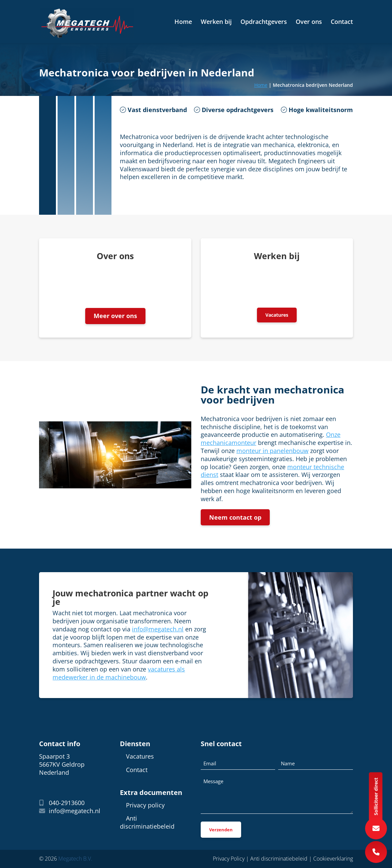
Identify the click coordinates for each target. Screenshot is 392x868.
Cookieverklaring (333, 859)
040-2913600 (62, 803)
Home (183, 22)
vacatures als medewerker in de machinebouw (119, 673)
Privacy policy (145, 805)
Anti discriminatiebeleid (147, 823)
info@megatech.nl (158, 629)
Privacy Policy (229, 859)
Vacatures (277, 315)
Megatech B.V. (75, 859)
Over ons (309, 22)
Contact (342, 22)
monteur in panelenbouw (272, 451)
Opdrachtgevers (264, 22)
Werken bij (216, 22)
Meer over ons (115, 316)
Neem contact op (235, 517)
